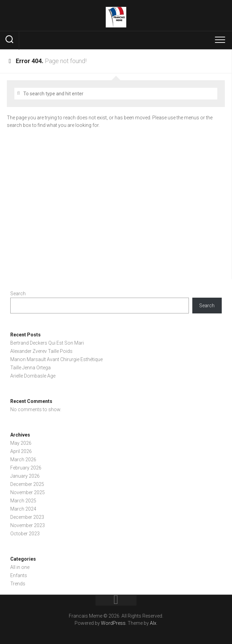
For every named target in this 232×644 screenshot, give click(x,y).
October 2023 (25, 534)
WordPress (113, 623)
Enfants (19, 575)
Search (18, 294)
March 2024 (23, 509)
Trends (18, 584)
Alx (153, 623)
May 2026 (21, 443)
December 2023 (27, 517)
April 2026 (21, 451)
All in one (20, 567)
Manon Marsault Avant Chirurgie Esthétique (56, 359)
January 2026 (25, 476)
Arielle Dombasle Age (33, 376)
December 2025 (27, 484)
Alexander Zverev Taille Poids (41, 351)
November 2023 (28, 525)
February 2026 (26, 468)
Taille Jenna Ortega (30, 368)
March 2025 (23, 501)
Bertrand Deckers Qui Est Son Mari (47, 343)
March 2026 (23, 460)
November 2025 (28, 492)
